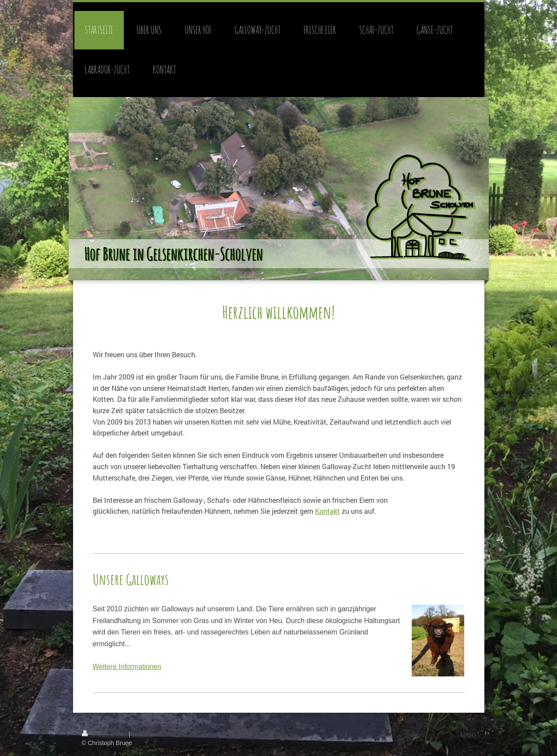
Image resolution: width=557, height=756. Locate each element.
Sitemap (143, 734)
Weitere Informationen (127, 667)
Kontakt (328, 511)
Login (468, 734)
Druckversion (105, 734)
